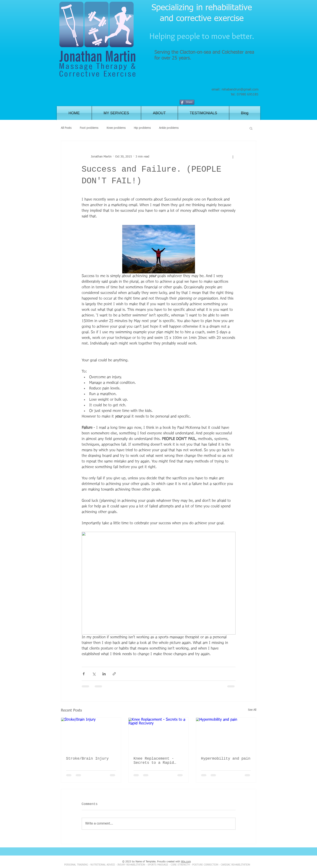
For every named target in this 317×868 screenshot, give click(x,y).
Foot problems (89, 128)
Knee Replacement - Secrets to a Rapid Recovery (154, 761)
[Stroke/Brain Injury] (91, 735)
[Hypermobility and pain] (226, 735)
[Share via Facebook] (84, 674)
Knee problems (116, 128)
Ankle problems (169, 128)
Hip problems (142, 128)
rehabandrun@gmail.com (240, 90)
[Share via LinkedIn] (104, 674)
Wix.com (186, 862)
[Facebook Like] (240, 103)
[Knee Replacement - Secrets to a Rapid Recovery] (158, 735)
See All (252, 710)
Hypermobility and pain (226, 759)
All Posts (66, 128)
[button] (251, 128)
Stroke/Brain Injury (87, 759)
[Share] (187, 102)
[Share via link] (114, 674)
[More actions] (233, 157)
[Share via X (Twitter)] (94, 674)
